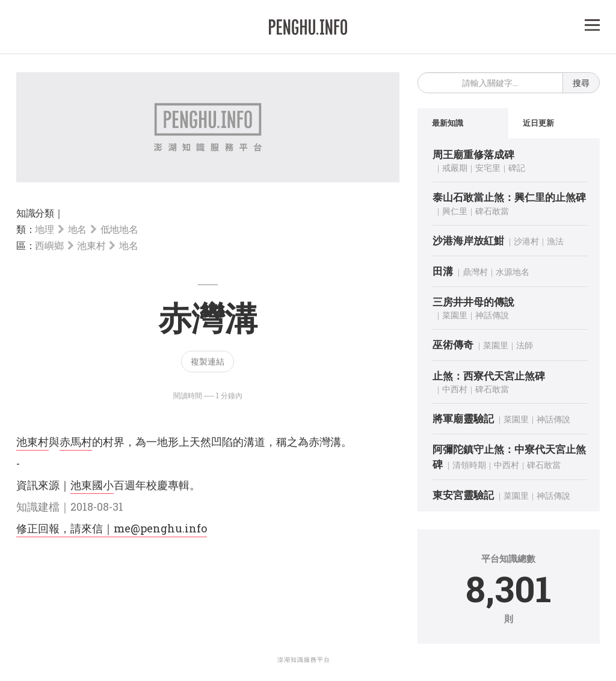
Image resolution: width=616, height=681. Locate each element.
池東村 (91, 245)
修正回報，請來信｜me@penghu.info (112, 528)
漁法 (555, 241)
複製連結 (208, 361)
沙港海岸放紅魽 (468, 240)
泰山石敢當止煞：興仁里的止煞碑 (509, 197)
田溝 (443, 271)
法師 (525, 346)
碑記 (517, 168)
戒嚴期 (455, 168)
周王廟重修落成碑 (473, 154)
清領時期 (469, 465)
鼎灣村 (475, 272)
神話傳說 (492, 316)
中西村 (455, 389)
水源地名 (513, 272)
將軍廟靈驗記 (463, 418)
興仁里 (455, 211)
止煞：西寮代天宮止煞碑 (489, 376)
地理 (44, 229)
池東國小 (92, 485)
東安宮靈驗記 (463, 495)
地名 (77, 229)
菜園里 (455, 316)
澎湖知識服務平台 (304, 660)
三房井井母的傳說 (473, 302)
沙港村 (526, 241)
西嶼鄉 (49, 245)
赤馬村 (76, 442)
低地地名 (119, 229)
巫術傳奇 (453, 345)
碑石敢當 (492, 211)
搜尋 (581, 83)
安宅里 (488, 168)
